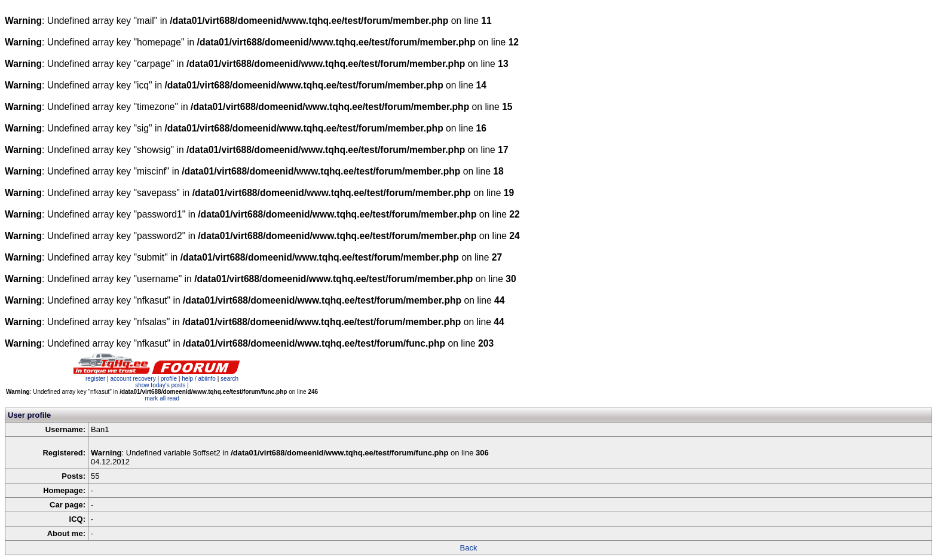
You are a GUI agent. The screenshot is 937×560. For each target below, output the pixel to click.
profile (169, 379)
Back (469, 548)
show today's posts (160, 385)
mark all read (162, 398)
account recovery (134, 379)
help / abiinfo (199, 379)
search (229, 379)
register (95, 379)
